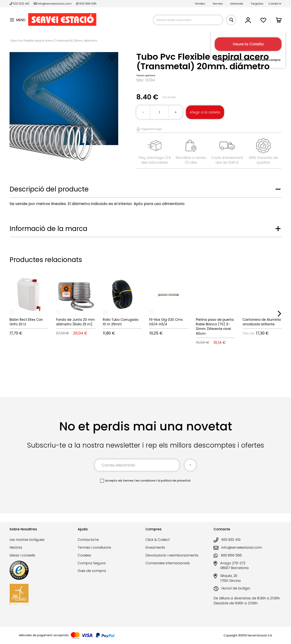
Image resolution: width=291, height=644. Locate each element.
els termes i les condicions (137, 480)
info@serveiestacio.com (53, 4)
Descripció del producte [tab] (49, 189)
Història (16, 547)
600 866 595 (86, 4)
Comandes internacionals (168, 563)
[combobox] (188, 20)
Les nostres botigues (27, 540)
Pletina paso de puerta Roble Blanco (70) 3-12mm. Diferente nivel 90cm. (215, 327)
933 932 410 (20, 4)
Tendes (200, 4)
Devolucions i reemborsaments (172, 555)
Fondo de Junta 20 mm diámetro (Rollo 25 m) (75, 322)
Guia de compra (92, 571)
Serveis (218, 4)
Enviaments (155, 547)
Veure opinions (146, 75)
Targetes (257, 4)
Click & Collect (158, 540)
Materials (237, 4)
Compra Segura (92, 563)
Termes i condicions (94, 547)
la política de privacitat (174, 480)
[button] (275, 4)
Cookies (84, 555)
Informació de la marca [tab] (48, 229)
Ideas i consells (22, 555)
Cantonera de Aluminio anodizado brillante (262, 322)
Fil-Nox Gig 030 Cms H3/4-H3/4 (166, 322)
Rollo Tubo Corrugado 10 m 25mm (121, 322)
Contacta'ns (88, 540)
